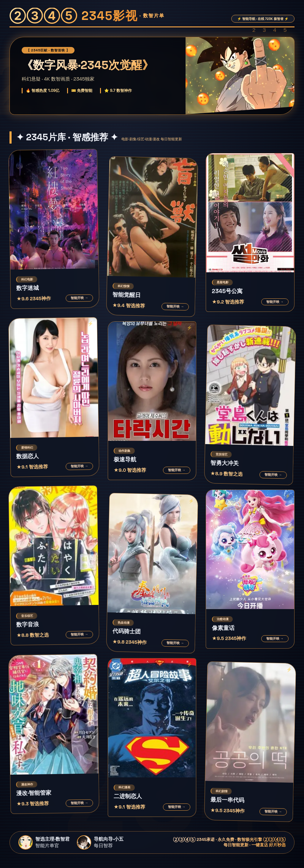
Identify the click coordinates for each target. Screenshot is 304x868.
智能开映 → (79, 298)
